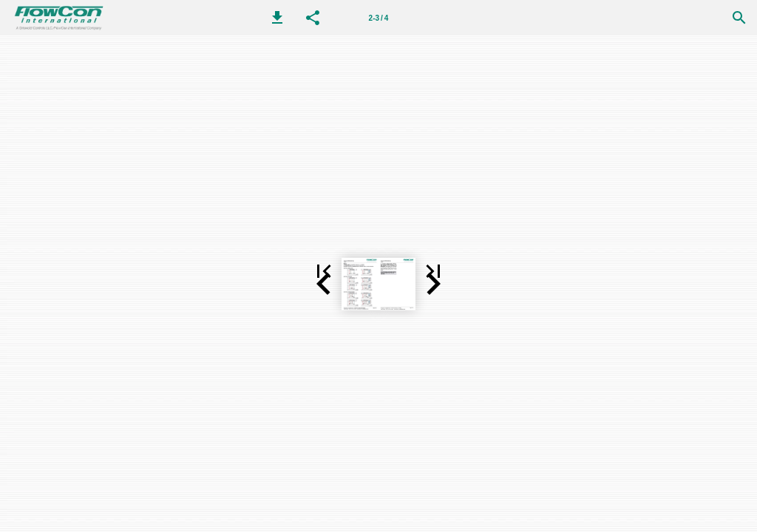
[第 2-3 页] (378, 18)
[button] (277, 18)
